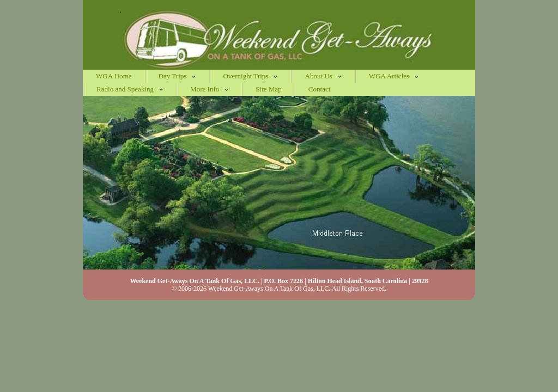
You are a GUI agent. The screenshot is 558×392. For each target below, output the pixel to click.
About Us (323, 76)
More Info (210, 89)
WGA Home (114, 76)
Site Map (268, 89)
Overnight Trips (250, 76)
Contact (320, 89)
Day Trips (178, 76)
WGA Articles (394, 76)
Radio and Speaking (130, 89)
